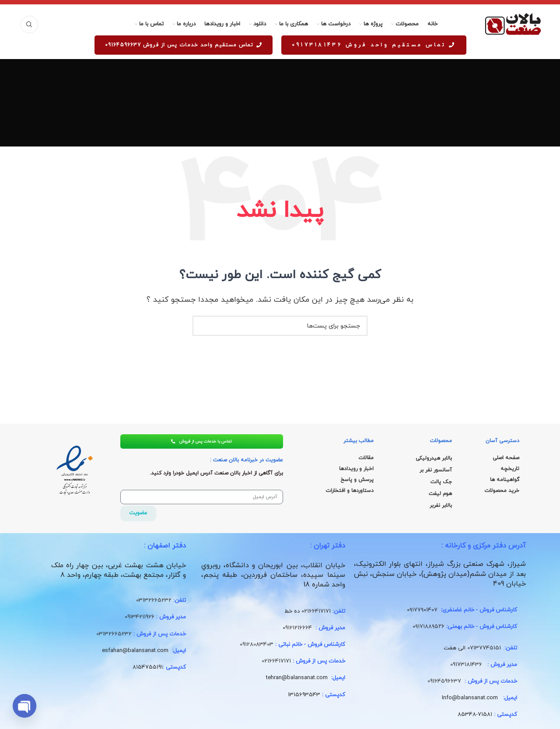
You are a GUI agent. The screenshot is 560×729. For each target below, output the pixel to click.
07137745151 (484, 649)
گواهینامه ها (505, 480)
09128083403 (257, 646)
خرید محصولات (502, 491)
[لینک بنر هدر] (280, 2)
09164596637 (444, 683)
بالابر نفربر (441, 506)
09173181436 (466, 666)
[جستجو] (29, 24)
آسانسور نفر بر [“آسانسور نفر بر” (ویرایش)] (436, 470)
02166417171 (316, 613)
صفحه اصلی (506, 458)
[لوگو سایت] (513, 24)
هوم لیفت (440, 494)
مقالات (366, 458)
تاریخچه (510, 469)
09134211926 (140, 619)
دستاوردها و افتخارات (350, 491)
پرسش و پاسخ (357, 480)
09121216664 (297, 629)
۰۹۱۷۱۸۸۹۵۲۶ (429, 628)
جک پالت (441, 482)
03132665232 (154, 602)
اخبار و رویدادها (356, 469)
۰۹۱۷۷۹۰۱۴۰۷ (422, 612)
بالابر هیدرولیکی (434, 458)
